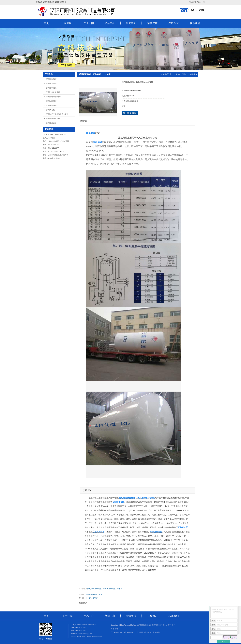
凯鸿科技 (156, 632)
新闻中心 (131, 23)
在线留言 (174, 23)
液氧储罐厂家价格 (101, 589)
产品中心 (110, 23)
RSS (199, 2)
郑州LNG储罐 (51, 101)
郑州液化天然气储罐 (54, 97)
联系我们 (195, 23)
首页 (46, 23)
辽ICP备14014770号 (119, 632)
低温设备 (194, 74)
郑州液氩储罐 (51, 105)
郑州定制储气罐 (92, 598)
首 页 (176, 74)
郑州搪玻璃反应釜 (53, 119)
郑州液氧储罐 (51, 88)
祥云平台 (140, 632)
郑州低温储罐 (51, 79)
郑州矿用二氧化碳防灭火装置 (57, 114)
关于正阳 (89, 23)
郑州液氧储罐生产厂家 (94, 594)
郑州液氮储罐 (51, 83)
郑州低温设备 (51, 123)
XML (204, 2)
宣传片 (68, 23)
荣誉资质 (152, 23)
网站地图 (192, 2)
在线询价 (130, 113)
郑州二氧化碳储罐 (53, 92)
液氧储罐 (91, 589)
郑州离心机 (51, 110)
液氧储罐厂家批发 (115, 589)
